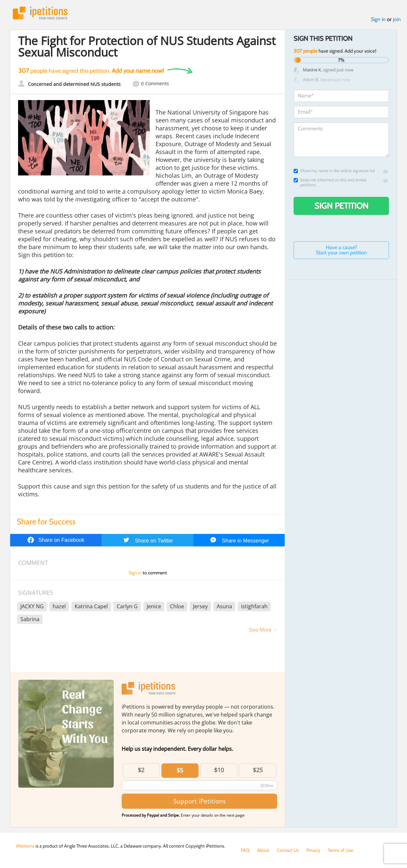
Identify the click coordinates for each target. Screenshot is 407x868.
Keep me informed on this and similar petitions (330, 182)
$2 (141, 770)
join (397, 19)
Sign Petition (341, 206)
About (263, 850)
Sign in (378, 19)
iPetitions (40, 13)
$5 (180, 770)
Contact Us (288, 850)
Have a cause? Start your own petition (341, 250)
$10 (219, 770)
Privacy (313, 850)
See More (260, 630)
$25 (258, 770)
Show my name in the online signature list (334, 171)
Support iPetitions (200, 801)
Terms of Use (340, 850)
